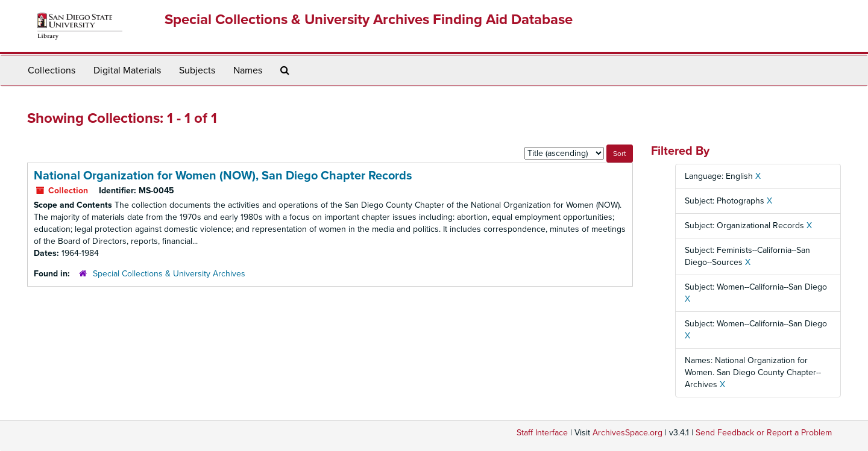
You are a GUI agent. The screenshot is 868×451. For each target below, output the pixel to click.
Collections (52, 70)
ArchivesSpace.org (627, 433)
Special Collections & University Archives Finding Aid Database (369, 20)
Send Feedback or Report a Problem (764, 433)
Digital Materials (127, 70)
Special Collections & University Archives (169, 274)
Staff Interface (542, 433)
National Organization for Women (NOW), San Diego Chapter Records (223, 176)
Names (248, 70)
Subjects (197, 70)
